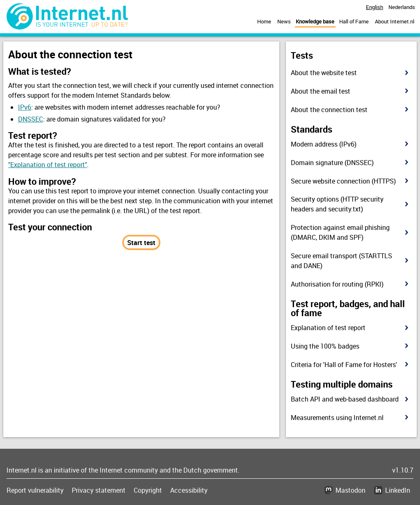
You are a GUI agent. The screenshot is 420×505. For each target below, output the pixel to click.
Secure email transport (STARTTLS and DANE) (341, 261)
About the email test (321, 91)
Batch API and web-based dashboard (345, 399)
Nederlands (402, 7)
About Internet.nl (395, 21)
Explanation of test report (328, 328)
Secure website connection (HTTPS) (343, 181)
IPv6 (25, 107)
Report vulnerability (35, 490)
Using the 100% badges (325, 346)
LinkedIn (398, 490)
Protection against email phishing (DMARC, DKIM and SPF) (340, 232)
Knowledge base (315, 21)
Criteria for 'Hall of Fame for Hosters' (344, 365)
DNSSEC (31, 119)
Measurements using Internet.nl (337, 418)
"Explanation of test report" (48, 165)
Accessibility (189, 490)
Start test (141, 243)
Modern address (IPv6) (324, 144)
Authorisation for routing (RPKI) (337, 284)
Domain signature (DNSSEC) (332, 163)
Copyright (148, 490)
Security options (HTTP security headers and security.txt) (337, 204)
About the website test (324, 73)
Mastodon (350, 490)
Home (264, 21)
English (374, 7)
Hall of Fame (354, 21)
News (284, 21)
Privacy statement (99, 490)
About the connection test (329, 110)
